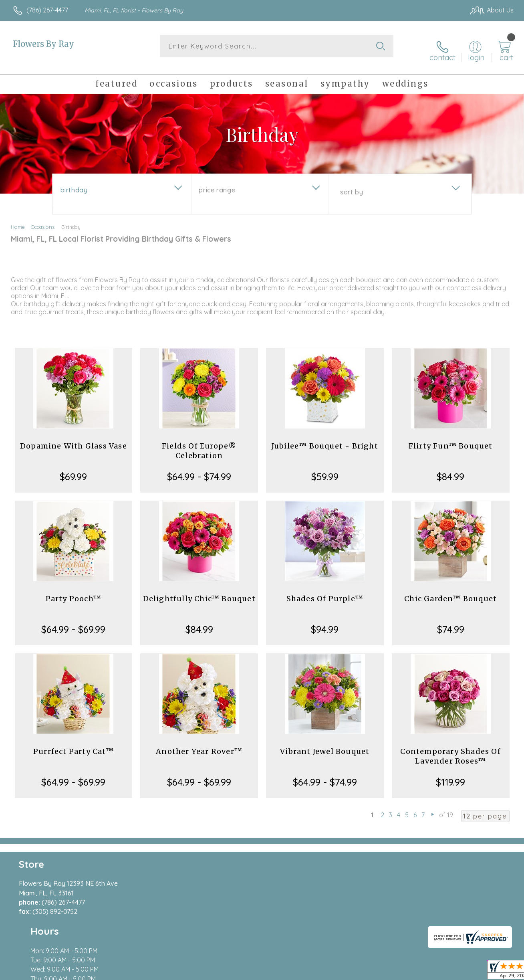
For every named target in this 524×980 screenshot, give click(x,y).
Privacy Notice (384, 972)
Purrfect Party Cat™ (74, 744)
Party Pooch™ (74, 591)
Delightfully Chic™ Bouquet (199, 591)
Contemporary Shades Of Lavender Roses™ (450, 749)
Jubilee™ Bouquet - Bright (325, 439)
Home (18, 220)
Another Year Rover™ (199, 744)
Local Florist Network (441, 972)
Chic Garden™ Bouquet (450, 591)
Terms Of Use (337, 972)
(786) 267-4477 (47, 10)
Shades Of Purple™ (325, 591)
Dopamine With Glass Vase (74, 439)
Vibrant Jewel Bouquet (325, 744)
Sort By (352, 185)
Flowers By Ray (43, 44)
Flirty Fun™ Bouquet (451, 439)
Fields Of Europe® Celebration (199, 444)
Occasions (43, 220)
